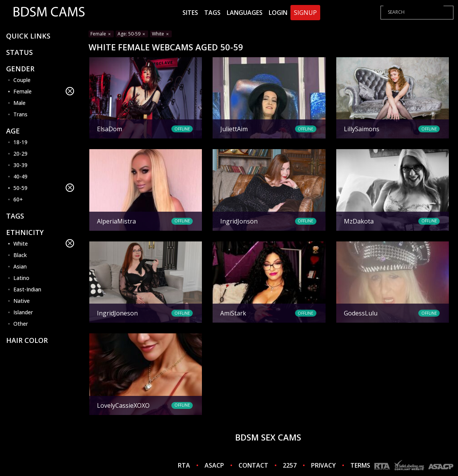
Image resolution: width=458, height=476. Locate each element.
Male (19, 103)
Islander (23, 312)
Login (278, 13)
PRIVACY (323, 465)
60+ (18, 199)
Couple (22, 80)
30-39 (20, 165)
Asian (20, 266)
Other (21, 324)
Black (20, 255)
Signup (305, 13)
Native (22, 301)
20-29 (20, 154)
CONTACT (253, 465)
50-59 (44, 188)
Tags (212, 13)
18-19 (20, 142)
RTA (184, 465)
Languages (245, 13)
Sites (190, 13)
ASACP (214, 465)
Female (44, 91)
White (44, 243)
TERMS (360, 465)
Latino (21, 278)
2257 (290, 465)
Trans (20, 114)
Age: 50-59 (132, 34)
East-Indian (27, 289)
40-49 (20, 176)
